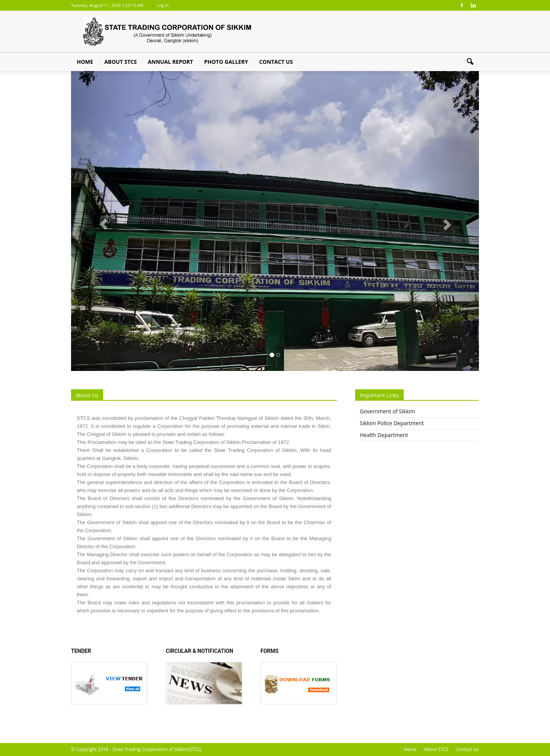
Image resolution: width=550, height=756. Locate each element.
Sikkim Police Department (392, 423)
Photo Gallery (226, 62)
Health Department (384, 435)
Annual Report (171, 62)
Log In (163, 5)
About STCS (121, 62)
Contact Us (276, 62)
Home (85, 62)
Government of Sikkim (387, 411)
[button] (470, 62)
